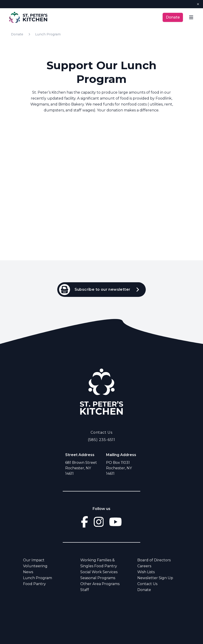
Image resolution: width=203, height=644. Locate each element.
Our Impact (34, 560)
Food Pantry (34, 584)
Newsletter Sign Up (155, 578)
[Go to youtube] (115, 522)
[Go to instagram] (99, 522)
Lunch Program (48, 34)
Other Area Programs (100, 584)
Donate (173, 17)
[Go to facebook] (85, 522)
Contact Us (101, 432)
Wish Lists (146, 572)
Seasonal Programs (98, 578)
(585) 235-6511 (101, 440)
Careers (144, 566)
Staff (85, 590)
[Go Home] (101, 391)
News (28, 572)
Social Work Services (99, 572)
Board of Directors (154, 560)
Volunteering (35, 566)
